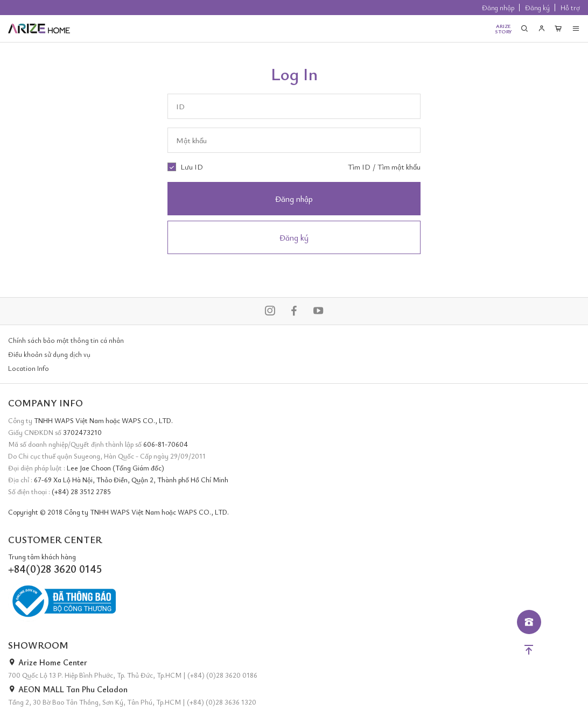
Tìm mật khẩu (399, 167)
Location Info (29, 368)
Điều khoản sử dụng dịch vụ (49, 354)
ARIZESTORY (503, 29)
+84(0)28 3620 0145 (55, 569)
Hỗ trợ (570, 8)
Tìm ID (359, 167)
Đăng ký (537, 8)
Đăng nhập (498, 8)
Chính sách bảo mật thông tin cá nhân (66, 340)
